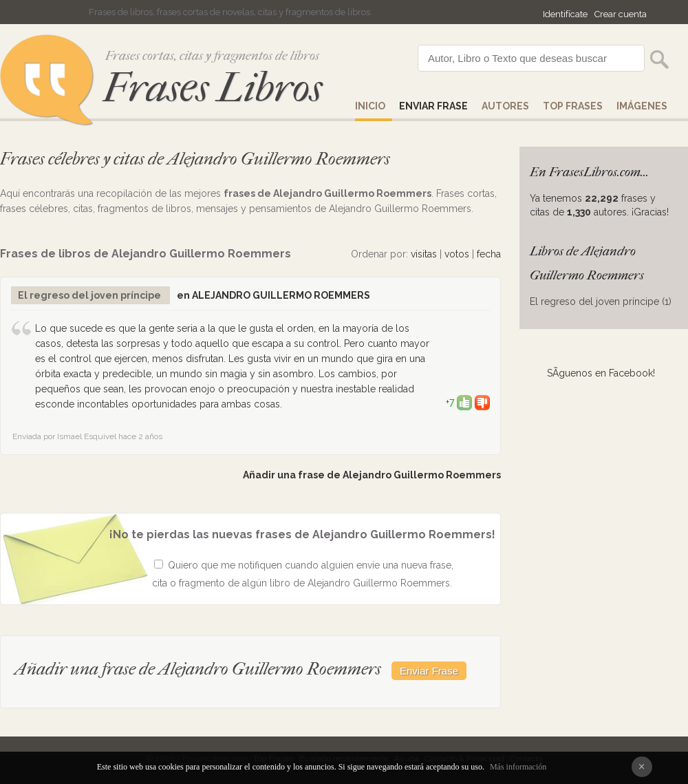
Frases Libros (213, 88)
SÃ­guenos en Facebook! (601, 373)
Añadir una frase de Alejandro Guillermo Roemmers (372, 475)
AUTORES (505, 106)
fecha (489, 254)
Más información (518, 767)
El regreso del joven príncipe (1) (601, 301)
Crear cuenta (621, 14)
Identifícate (565, 14)
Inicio (370, 106)
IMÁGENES (642, 106)
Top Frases (573, 106)
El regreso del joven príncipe (90, 295)
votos (457, 254)
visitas (424, 254)
